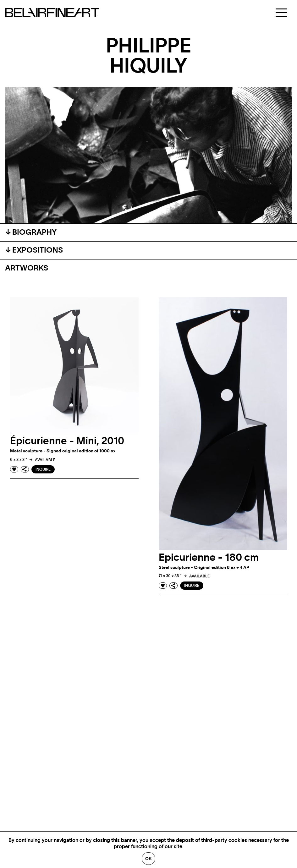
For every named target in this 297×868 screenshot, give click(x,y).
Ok (148, 859)
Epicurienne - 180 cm (209, 558)
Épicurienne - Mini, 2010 (67, 441)
